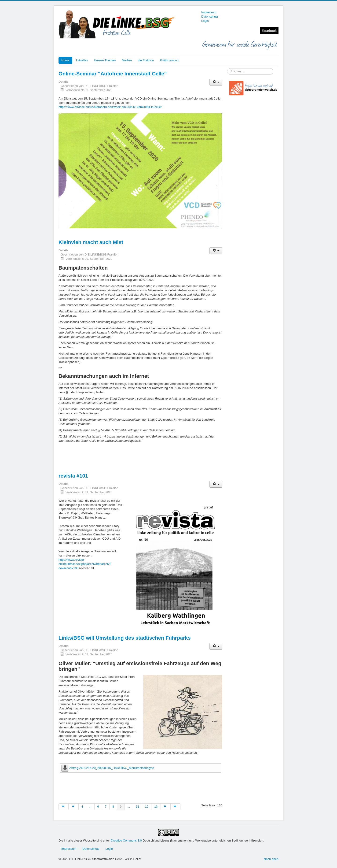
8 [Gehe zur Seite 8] (113, 807)
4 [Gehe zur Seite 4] (82, 807)
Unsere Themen (105, 60)
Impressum (209, 12)
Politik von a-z (169, 60)
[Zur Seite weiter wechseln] (166, 807)
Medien (127, 60)
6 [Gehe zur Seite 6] (98, 807)
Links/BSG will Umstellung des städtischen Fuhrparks (125, 638)
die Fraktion (146, 60)
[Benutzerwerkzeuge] (216, 82)
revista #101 (73, 476)
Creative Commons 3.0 (127, 840)
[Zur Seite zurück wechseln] (73, 807)
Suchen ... (227, 68)
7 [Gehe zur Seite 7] (106, 807)
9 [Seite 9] (121, 807)
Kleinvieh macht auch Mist (91, 242)
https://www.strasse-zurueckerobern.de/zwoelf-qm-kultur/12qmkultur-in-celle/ (110, 107)
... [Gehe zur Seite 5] (90, 807)
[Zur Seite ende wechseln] (176, 807)
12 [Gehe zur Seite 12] (147, 807)
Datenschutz (210, 17)
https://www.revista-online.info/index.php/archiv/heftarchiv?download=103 (85, 564)
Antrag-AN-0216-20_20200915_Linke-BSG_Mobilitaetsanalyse (112, 768)
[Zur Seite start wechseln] (64, 807)
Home (65, 60)
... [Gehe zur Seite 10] (129, 807)
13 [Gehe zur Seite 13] (156, 807)
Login (205, 21)
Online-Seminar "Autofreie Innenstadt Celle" (113, 74)
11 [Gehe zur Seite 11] (137, 807)
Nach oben (271, 859)
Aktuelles (82, 60)
